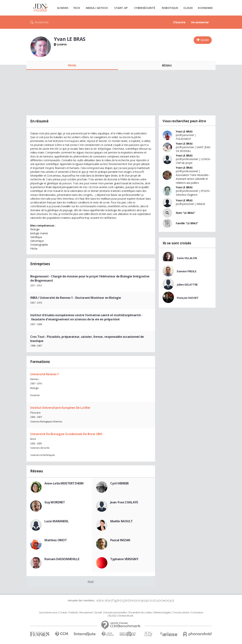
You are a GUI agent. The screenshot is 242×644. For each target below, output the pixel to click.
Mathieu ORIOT (56, 540)
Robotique (170, 8)
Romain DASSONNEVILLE (62, 559)
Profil (72, 65)
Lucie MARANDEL (57, 521)
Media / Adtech (97, 8)
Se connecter (200, 22)
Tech (76, 8)
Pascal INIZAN (120, 540)
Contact (63, 613)
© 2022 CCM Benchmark (121, 616)
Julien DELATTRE (187, 285)
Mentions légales (163, 613)
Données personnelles (116, 613)
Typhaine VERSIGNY (124, 559)
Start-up (121, 8)
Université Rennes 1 (45, 374)
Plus (91, 582)
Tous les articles (181, 613)
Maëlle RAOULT (122, 521)
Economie (205, 8)
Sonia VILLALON (187, 258)
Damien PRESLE (187, 271)
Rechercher (42, 22)
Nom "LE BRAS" (186, 213)
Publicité (74, 613)
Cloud (188, 8)
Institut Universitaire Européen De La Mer (60, 408)
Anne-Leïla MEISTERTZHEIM (64, 483)
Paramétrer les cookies (141, 613)
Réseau (167, 65)
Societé (99, 613)
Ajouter (205, 40)
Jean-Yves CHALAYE (124, 502)
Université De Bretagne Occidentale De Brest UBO (66, 434)
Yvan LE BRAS (184, 131)
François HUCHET (188, 298)
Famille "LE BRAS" (187, 223)
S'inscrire (179, 22)
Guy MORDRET (55, 502)
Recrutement (86, 613)
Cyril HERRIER (120, 483)
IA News (63, 8)
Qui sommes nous (48, 613)
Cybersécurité (145, 8)
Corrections (197, 613)
